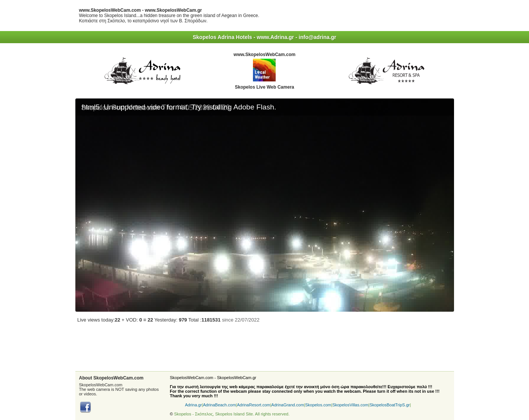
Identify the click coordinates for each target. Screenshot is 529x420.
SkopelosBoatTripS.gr (390, 405)
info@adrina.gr (318, 37)
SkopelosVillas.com (350, 405)
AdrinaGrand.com (288, 405)
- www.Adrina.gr (274, 37)
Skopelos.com (318, 405)
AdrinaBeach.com (219, 405)
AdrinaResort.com (254, 405)
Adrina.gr (194, 405)
